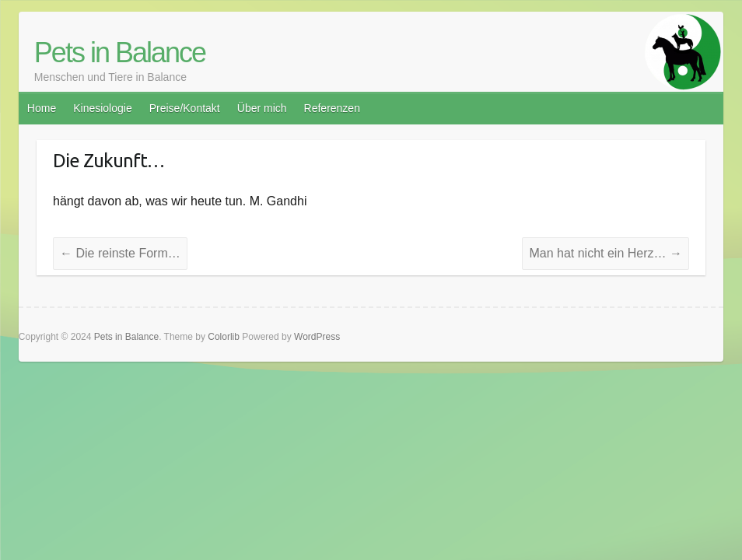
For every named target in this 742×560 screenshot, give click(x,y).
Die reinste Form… (120, 253)
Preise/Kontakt (185, 108)
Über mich (262, 108)
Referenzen (332, 108)
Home (42, 108)
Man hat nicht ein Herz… (605, 253)
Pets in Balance (120, 52)
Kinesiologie (103, 108)
